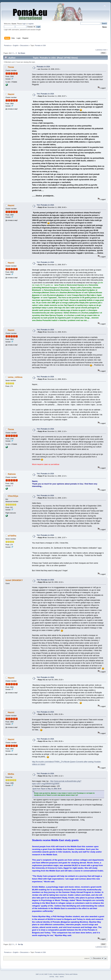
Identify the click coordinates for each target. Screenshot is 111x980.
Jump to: (87, 958)
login (24, 24)
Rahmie (12, 474)
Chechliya (13, 496)
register (31, 24)
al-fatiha (12, 536)
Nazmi (11, 94)
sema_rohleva (15, 377)
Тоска (11, 67)
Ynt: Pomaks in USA (45, 94)
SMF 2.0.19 (39, 974)
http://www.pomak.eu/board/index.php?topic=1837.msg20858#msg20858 (57, 782)
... (15, 53)
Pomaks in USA (43, 67)
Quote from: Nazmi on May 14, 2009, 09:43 (47, 789)
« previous (99, 50)
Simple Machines (59, 974)
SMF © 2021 (48, 974)
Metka (11, 774)
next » (105, 50)
